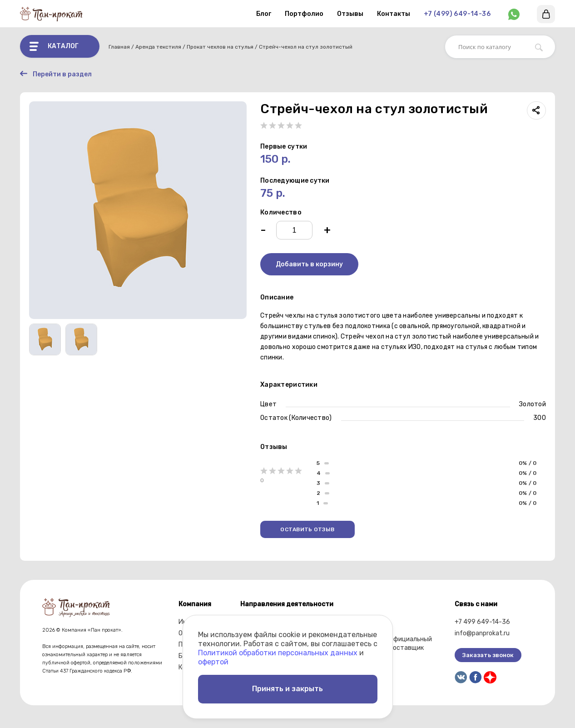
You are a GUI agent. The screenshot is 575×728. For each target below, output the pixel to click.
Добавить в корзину (309, 264)
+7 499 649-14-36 (482, 622)
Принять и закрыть (287, 689)
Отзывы (350, 14)
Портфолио (304, 14)
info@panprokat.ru (482, 633)
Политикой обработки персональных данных (278, 652)
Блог (264, 14)
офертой (213, 661)
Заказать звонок (488, 655)
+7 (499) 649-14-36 (457, 14)
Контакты (394, 14)
